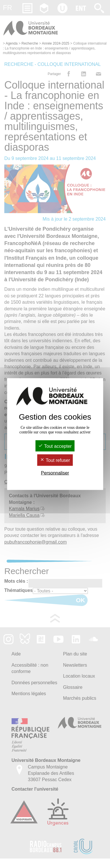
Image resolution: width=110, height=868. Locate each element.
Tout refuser (55, 460)
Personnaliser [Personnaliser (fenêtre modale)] (55, 473)
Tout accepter (55, 446)
